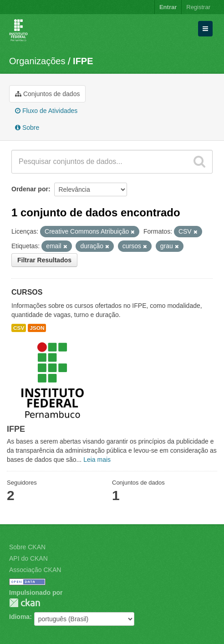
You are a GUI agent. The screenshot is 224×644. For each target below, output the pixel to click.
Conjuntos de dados (47, 94)
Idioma (19, 617)
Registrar (198, 7)
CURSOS (27, 292)
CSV (19, 328)
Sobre (27, 128)
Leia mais (97, 460)
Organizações (37, 61)
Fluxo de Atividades (46, 111)
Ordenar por (30, 189)
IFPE (83, 61)
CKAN (25, 603)
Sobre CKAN (27, 547)
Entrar (168, 7)
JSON (37, 328)
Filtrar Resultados (44, 260)
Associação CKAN (35, 570)
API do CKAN (28, 558)
